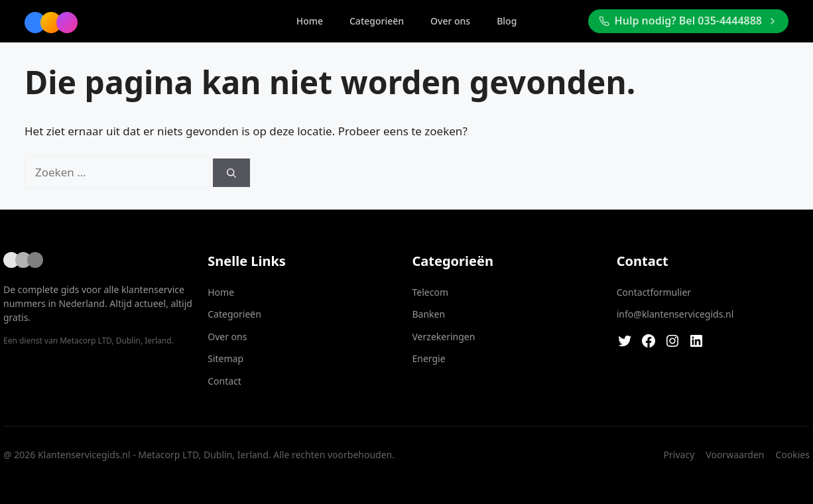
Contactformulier (654, 292)
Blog (507, 21)
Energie (429, 358)
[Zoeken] (231, 173)
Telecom (431, 292)
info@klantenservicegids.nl (675, 314)
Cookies (793, 455)
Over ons (450, 21)
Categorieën (377, 21)
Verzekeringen (444, 337)
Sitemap (225, 358)
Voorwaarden (735, 455)
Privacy (679, 455)
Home (310, 21)
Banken (429, 314)
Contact (224, 381)
